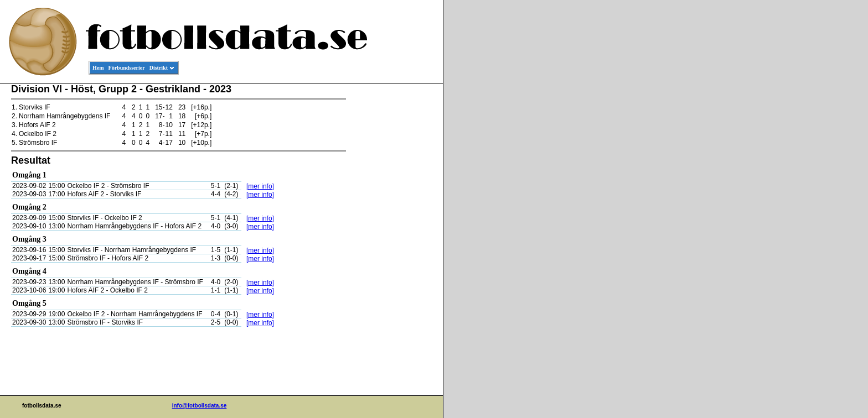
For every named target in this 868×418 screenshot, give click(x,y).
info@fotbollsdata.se (200, 406)
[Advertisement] (393, 252)
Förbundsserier (127, 68)
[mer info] (260, 186)
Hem (98, 68)
